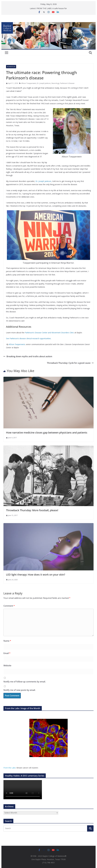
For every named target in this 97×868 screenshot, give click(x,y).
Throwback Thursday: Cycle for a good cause (70, 363)
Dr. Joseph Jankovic (44, 83)
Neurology (55, 83)
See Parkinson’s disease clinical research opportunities (28, 338)
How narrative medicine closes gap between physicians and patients (47, 433)
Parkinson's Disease (67, 83)
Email (7, 653)
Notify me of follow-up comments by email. (25, 682)
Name (7, 641)
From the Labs (10, 768)
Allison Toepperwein (29, 83)
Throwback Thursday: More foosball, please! (32, 510)
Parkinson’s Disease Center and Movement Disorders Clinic (49, 333)
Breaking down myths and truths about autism (28, 356)
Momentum (11, 67)
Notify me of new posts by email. (19, 690)
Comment (9, 606)
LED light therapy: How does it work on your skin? (36, 575)
